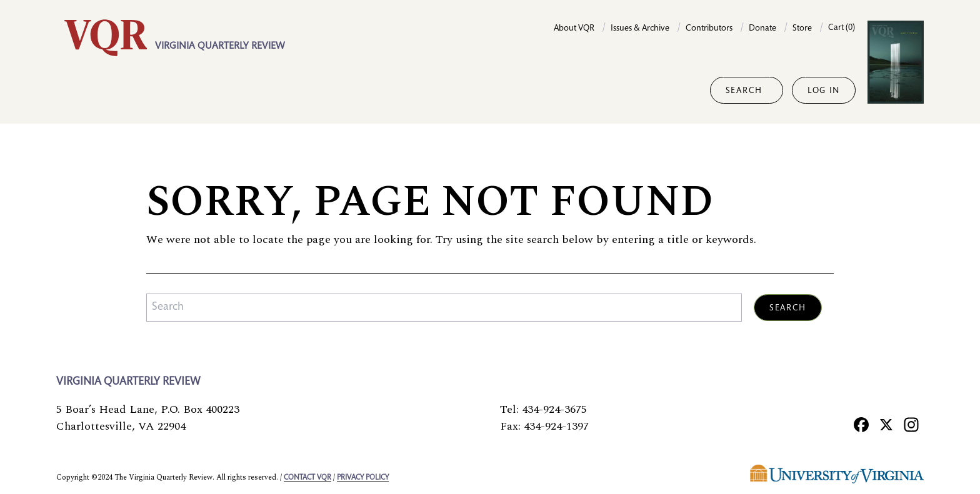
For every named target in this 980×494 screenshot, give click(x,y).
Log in (824, 91)
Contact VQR (307, 478)
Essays (82, 90)
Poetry (274, 90)
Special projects (498, 90)
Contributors (709, 29)
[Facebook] (861, 425)
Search (744, 91)
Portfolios (340, 90)
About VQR (574, 29)
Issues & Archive (640, 29)
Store (802, 29)
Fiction (140, 90)
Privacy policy (363, 478)
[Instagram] (911, 425)
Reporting (208, 90)
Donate (762, 29)
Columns (412, 90)
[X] (886, 425)
